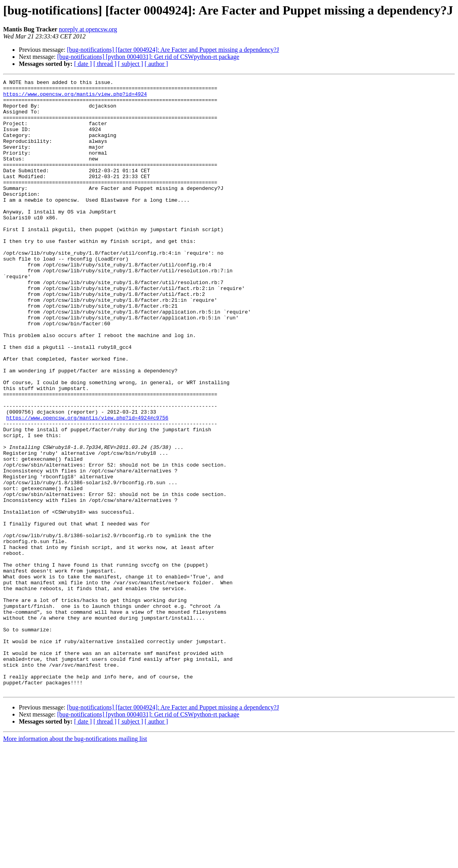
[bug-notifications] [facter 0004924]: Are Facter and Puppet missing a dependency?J (173, 50)
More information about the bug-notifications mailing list (75, 861)
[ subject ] (131, 64)
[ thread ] (105, 64)
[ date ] (83, 64)
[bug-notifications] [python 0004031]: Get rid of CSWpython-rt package (148, 57)
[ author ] (156, 64)
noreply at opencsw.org (88, 29)
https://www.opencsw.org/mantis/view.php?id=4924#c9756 (87, 486)
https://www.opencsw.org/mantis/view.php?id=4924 (75, 97)
